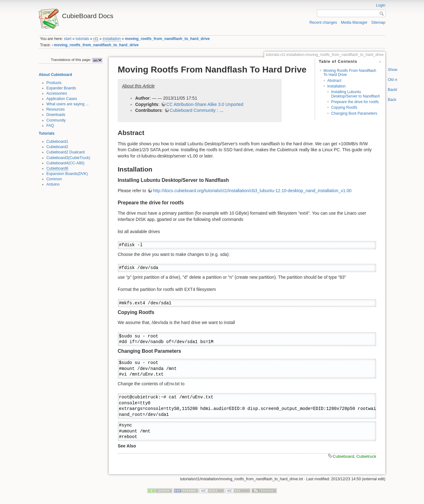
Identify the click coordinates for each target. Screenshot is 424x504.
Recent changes (323, 22)
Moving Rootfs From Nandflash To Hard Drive (350, 73)
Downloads (56, 115)
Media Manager (354, 22)
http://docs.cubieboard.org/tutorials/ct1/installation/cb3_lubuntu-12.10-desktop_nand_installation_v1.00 (252, 191)
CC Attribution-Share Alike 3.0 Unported (205, 104)
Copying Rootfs (344, 107)
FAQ (50, 126)
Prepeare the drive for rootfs (355, 102)
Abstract (334, 81)
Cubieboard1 (57, 142)
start (68, 39)
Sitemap (378, 22)
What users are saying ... (68, 104)
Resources (56, 109)
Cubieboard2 (57, 147)
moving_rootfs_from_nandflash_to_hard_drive (167, 39)
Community (56, 120)
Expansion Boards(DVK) (67, 174)
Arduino (53, 184)
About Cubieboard (55, 75)
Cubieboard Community (193, 110)
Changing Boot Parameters (354, 113)
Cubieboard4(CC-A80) (66, 163)
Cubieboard (343, 456)
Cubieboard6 (57, 168)
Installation (336, 86)
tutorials (82, 39)
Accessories (57, 93)
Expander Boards (61, 88)
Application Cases (62, 99)
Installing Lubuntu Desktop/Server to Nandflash (355, 94)
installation (112, 39)
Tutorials (47, 133)
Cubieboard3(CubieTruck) (69, 158)
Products (54, 83)
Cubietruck (366, 456)
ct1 (96, 39)
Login (381, 5)
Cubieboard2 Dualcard (66, 152)
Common (54, 179)
